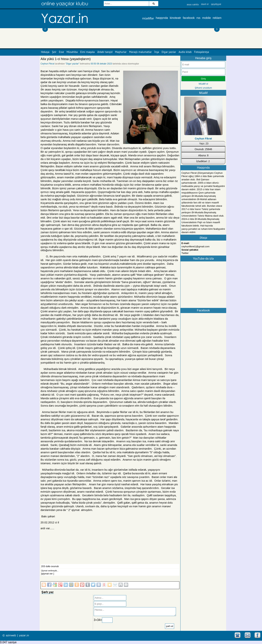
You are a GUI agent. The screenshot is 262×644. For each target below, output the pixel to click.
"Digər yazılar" (72, 64)
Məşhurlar (121, 52)
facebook (189, 18)
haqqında (162, 18)
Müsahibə (72, 52)
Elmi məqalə (87, 52)
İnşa (157, 52)
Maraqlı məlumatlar (141, 52)
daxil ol (205, 4)
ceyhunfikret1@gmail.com (195, 246)
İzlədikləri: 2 (203, 161)
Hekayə (45, 52)
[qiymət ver (47, 574)
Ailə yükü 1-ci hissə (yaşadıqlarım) (66, 59)
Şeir (54, 52)
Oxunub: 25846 (203, 149)
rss (199, 18)
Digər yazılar (169, 52)
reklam (217, 18)
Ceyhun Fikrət (47, 64)
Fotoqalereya (202, 52)
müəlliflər (148, 18)
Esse (62, 52)
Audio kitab (185, 52)
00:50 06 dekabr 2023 (101, 64)
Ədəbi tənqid (105, 52)
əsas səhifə (193, 4)
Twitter (185, 253)
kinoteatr (175, 18)
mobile (207, 18)
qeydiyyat (216, 4)
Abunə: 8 (203, 155)
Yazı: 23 (204, 144)
